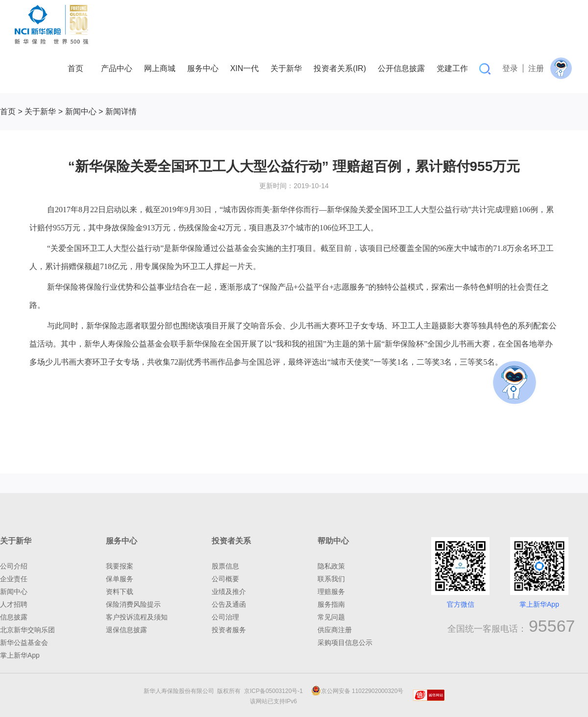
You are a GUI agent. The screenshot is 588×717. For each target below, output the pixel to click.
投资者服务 (229, 630)
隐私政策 (331, 566)
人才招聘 (14, 604)
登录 (510, 68)
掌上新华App (20, 655)
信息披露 (14, 617)
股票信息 (225, 566)
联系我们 (331, 579)
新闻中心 (81, 111)
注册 (536, 68)
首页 (8, 111)
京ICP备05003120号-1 (275, 691)
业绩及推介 (229, 592)
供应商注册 (335, 630)
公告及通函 (229, 604)
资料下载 (120, 592)
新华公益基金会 (24, 643)
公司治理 (225, 617)
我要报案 (120, 566)
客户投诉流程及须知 (137, 617)
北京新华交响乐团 (27, 630)
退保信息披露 (126, 630)
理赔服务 (331, 592)
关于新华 (40, 111)
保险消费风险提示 (133, 604)
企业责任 (14, 579)
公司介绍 (14, 566)
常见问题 (331, 617)
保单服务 (120, 579)
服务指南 (331, 604)
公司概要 (225, 579)
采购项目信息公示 (345, 643)
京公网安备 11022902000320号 (357, 691)
